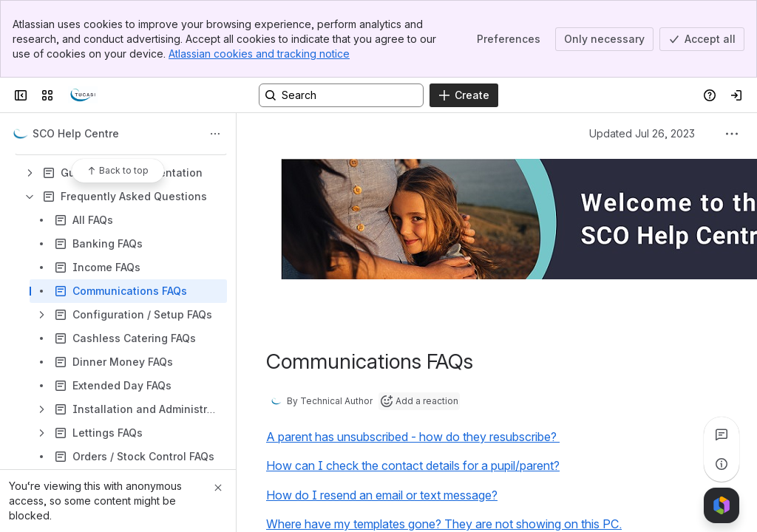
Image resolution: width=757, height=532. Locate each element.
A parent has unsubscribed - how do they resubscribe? (413, 437)
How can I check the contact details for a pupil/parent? (413, 465)
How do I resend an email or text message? (382, 495)
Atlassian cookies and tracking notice (259, 54)
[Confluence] (83, 95)
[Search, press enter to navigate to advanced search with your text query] (341, 95)
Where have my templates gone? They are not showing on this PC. (444, 524)
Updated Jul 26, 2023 (642, 133)
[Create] (464, 95)
